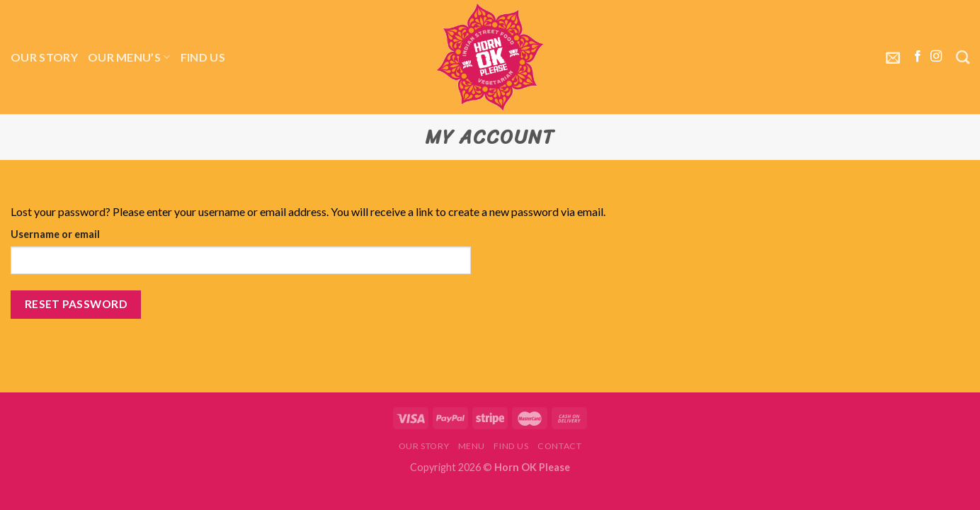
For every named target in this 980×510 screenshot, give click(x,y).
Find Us (203, 57)
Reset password (76, 304)
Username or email (55, 234)
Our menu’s (129, 57)
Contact (559, 446)
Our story (44, 57)
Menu (472, 446)
